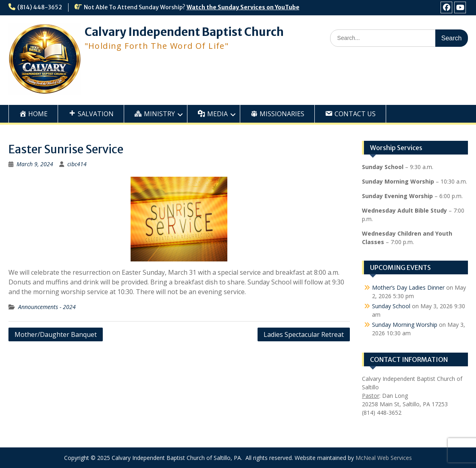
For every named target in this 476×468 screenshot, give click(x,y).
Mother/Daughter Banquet (56, 334)
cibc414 (77, 164)
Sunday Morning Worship (405, 325)
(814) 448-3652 (40, 7)
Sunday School (391, 306)
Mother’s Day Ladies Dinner (408, 287)
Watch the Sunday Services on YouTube (243, 7)
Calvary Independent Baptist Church (184, 32)
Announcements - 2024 (47, 307)
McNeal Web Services (384, 458)
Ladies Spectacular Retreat (304, 334)
